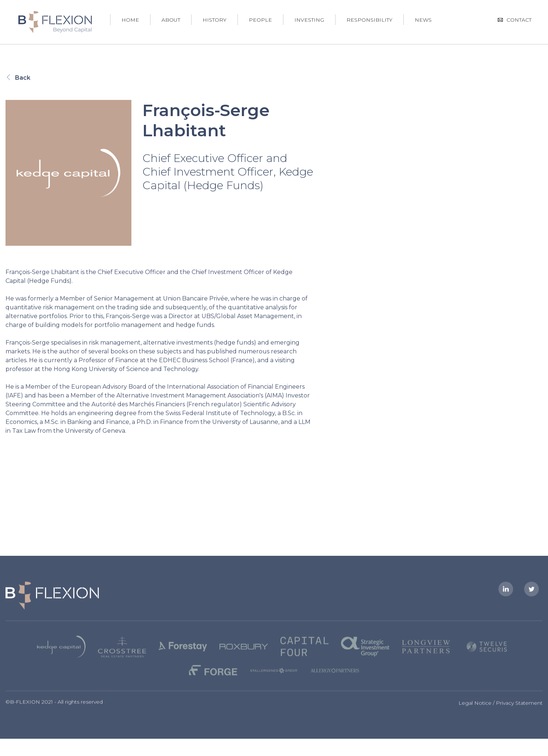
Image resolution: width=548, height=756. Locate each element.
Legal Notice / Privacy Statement (500, 709)
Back (18, 78)
